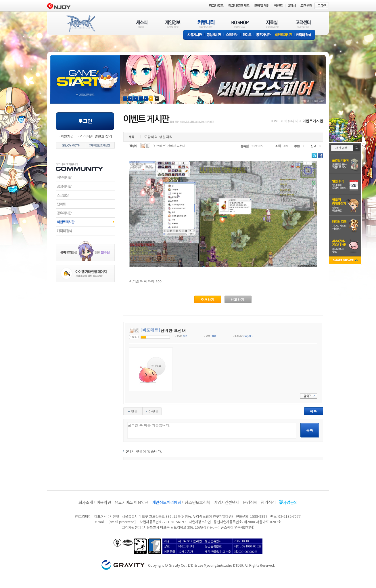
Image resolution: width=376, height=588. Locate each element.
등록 (310, 430)
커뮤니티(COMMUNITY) (206, 24)
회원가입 (67, 136)
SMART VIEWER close (346, 261)
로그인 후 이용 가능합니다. (212, 430)
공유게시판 (263, 35)
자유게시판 (194, 35)
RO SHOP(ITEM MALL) (240, 24)
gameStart (85, 74)
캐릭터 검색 (306, 35)
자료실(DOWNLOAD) (272, 24)
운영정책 (250, 502)
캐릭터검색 (85, 231)
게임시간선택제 (227, 502)
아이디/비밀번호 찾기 (96, 136)
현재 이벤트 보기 (157, 99)
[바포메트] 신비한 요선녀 (169, 146)
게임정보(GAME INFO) (173, 24)
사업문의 (290, 502)
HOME (275, 121)
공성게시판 (214, 35)
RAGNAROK (80, 24)
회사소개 (86, 502)
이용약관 (104, 502)
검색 (357, 148)
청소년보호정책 (197, 502)
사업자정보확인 (200, 522)
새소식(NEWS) (142, 24)
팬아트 (247, 35)
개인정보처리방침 (167, 502)
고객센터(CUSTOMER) (303, 24)
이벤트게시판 (284, 35)
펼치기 (309, 396)
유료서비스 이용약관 (132, 502)
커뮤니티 (291, 121)
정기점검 (268, 502)
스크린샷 (232, 35)
